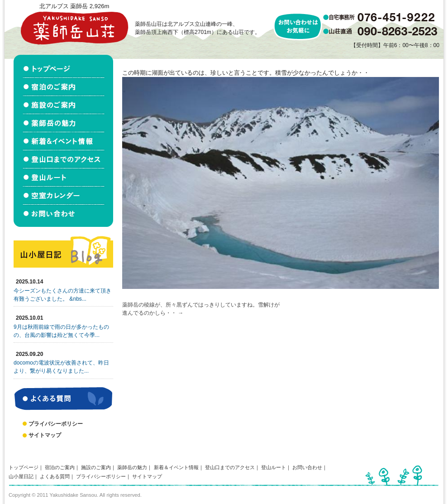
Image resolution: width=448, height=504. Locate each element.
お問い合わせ (307, 467)
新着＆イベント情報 (176, 467)
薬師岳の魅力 (132, 467)
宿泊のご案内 (60, 467)
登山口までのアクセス (230, 467)
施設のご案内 (96, 467)
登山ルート (274, 467)
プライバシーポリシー (56, 424)
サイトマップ (45, 435)
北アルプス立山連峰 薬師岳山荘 (74, 28)
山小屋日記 (21, 476)
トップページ (24, 467)
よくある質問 (55, 476)
